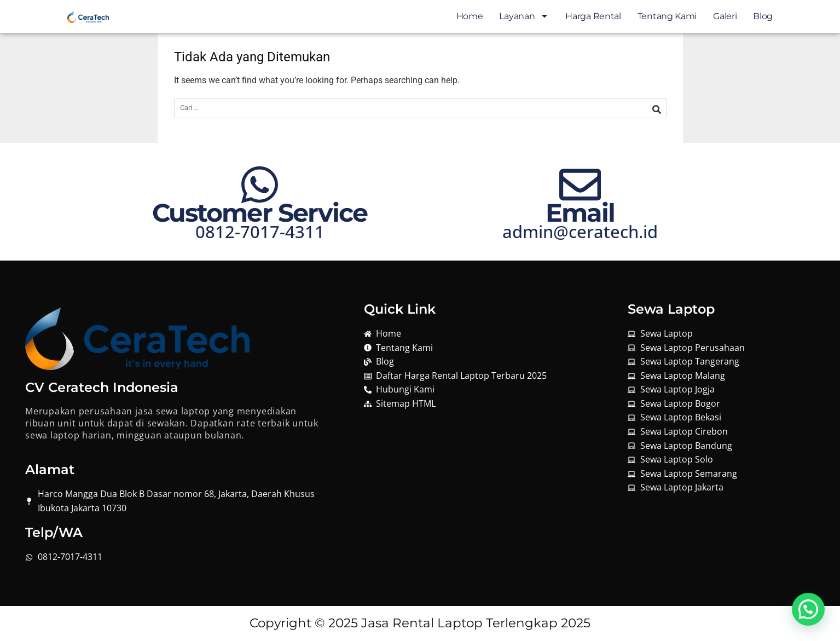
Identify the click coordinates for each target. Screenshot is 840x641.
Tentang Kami (667, 16)
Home (470, 16)
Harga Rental (593, 16)
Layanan (524, 16)
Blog (763, 16)
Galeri (725, 16)
